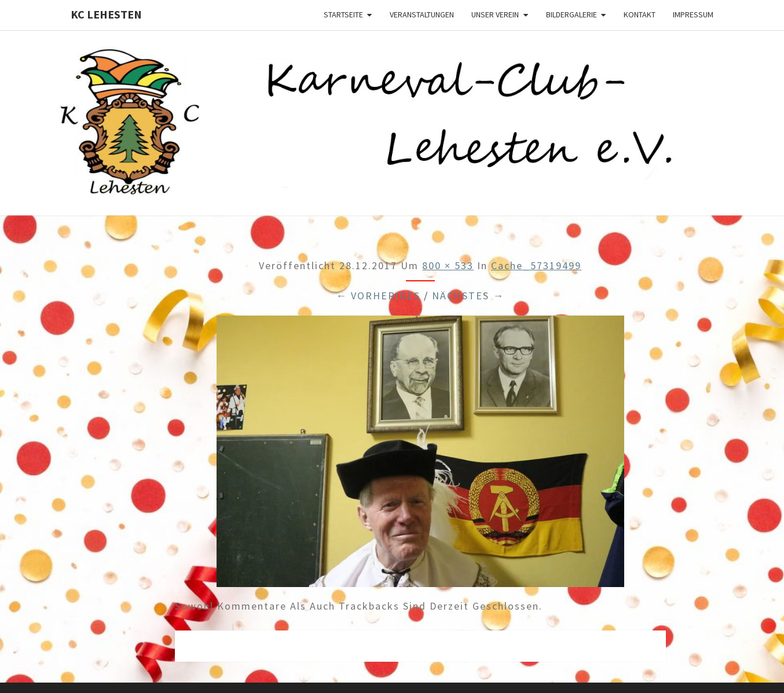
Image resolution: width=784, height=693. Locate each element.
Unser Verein (495, 14)
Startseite (343, 14)
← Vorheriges (378, 296)
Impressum (693, 14)
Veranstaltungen (422, 14)
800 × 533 (448, 265)
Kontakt (640, 14)
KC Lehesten (106, 14)
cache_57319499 (536, 265)
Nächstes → (468, 296)
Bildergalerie (571, 14)
